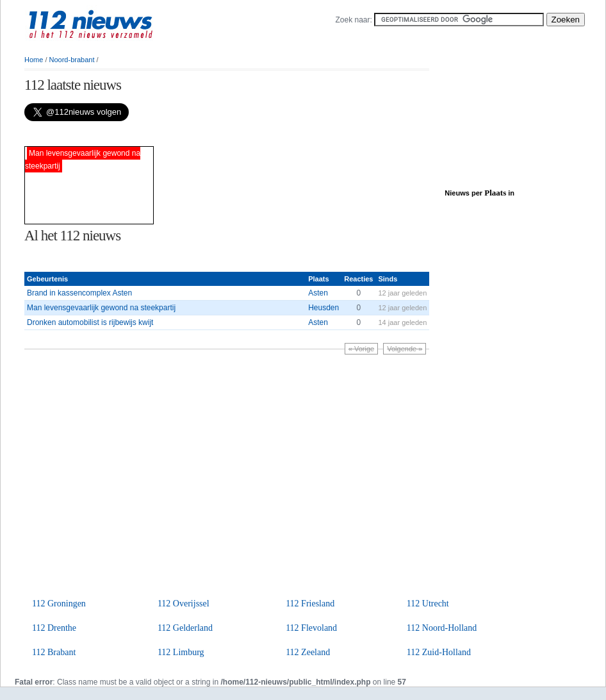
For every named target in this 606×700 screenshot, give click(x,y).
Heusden (323, 308)
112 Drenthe (54, 628)
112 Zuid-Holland (439, 652)
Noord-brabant (72, 60)
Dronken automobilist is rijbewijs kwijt (90, 322)
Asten (318, 293)
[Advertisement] (174, 134)
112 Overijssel (184, 604)
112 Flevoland (311, 628)
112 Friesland (310, 604)
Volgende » (405, 349)
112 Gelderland (185, 628)
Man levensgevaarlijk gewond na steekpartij (101, 308)
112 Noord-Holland (442, 628)
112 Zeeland (308, 652)
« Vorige (361, 349)
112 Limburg (181, 652)
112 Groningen (59, 604)
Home (34, 60)
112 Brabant (54, 652)
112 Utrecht (428, 604)
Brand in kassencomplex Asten (79, 293)
